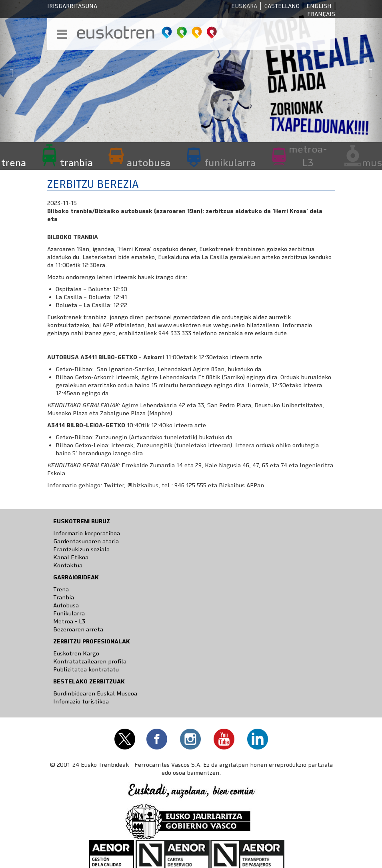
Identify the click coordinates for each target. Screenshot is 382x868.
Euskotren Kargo (76, 653)
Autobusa (66, 605)
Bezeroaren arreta (78, 629)
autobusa (149, 163)
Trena (61, 589)
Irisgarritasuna (72, 6)
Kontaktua (68, 565)
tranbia (76, 163)
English (319, 6)
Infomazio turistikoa (81, 701)
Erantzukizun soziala (81, 549)
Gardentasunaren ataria (86, 541)
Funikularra (69, 613)
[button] (10, 71)
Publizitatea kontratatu (86, 669)
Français (321, 14)
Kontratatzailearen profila (90, 661)
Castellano (282, 6)
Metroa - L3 (69, 621)
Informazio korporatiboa (87, 533)
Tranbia (64, 597)
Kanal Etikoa (71, 557)
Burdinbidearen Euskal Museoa (95, 693)
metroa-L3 (308, 156)
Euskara (244, 6)
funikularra (230, 163)
